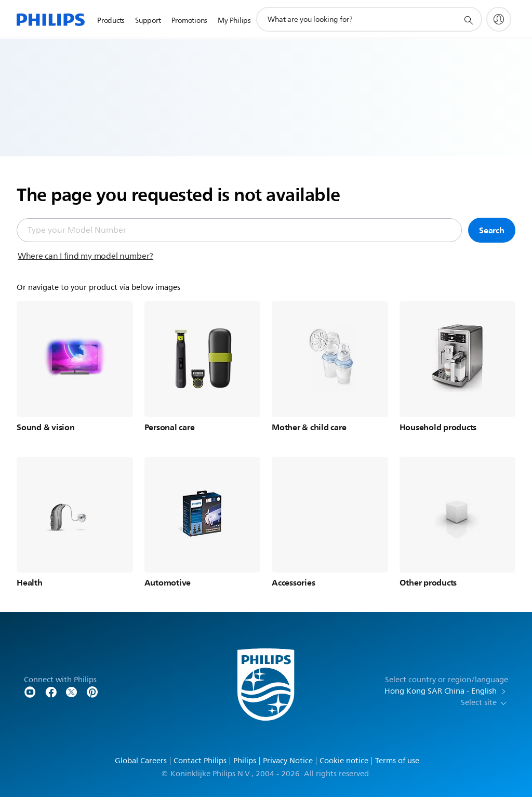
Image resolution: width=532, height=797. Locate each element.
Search (492, 230)
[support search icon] (468, 20)
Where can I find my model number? (85, 256)
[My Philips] (499, 19)
